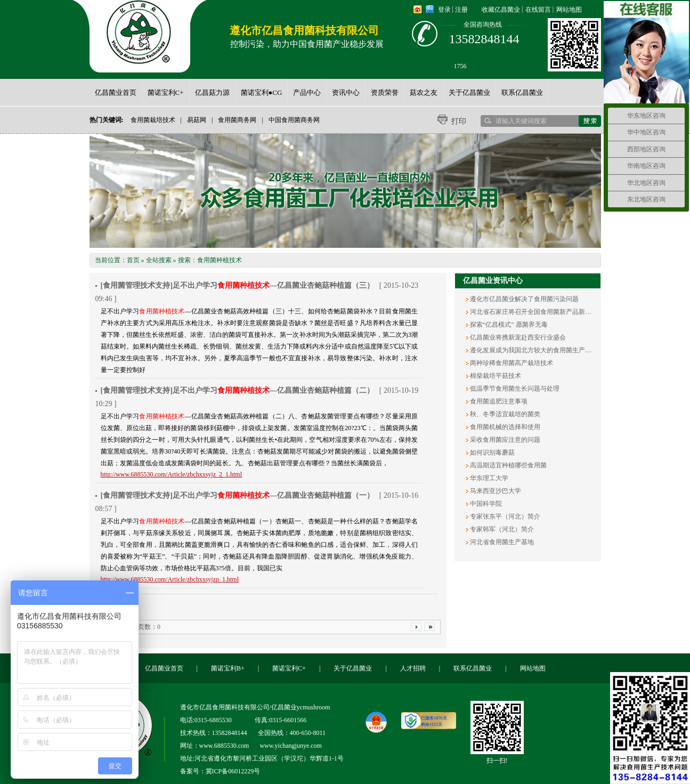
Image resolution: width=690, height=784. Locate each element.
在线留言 (538, 10)
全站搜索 (159, 260)
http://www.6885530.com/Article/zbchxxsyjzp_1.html (170, 579)
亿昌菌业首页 (164, 668)
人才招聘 (413, 668)
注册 (461, 10)
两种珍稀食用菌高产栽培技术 (511, 363)
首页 (133, 260)
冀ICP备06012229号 (233, 771)
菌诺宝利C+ (289, 668)
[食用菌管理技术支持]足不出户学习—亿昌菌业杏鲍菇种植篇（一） (237, 495)
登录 (444, 10)
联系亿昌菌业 (473, 668)
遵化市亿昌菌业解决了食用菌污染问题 (523, 299)
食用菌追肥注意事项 (498, 401)
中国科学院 (485, 504)
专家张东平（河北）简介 (504, 516)
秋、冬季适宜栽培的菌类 (504, 414)
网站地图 (569, 10)
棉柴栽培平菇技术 (495, 376)
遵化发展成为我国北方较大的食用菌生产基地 (533, 350)
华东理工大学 (488, 478)
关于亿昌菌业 (353, 668)
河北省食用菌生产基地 (501, 542)
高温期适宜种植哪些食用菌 (508, 465)
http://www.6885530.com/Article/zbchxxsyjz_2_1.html (172, 474)
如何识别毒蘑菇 (492, 452)
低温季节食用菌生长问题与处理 (514, 389)
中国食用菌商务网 (294, 120)
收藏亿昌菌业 (501, 10)
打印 (459, 121)
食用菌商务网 (237, 120)
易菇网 (197, 120)
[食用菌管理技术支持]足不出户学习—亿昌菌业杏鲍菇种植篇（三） (237, 285)
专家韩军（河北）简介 (501, 529)
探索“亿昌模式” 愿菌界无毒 (508, 325)
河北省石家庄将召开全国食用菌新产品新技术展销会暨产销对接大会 (565, 312)
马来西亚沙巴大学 (495, 491)
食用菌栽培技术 (153, 120)
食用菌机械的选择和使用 (504, 427)
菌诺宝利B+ (228, 668)
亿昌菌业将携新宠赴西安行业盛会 (517, 337)
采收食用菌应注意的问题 (504, 440)
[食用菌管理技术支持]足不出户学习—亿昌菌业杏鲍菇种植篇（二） (237, 390)
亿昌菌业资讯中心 (493, 281)
